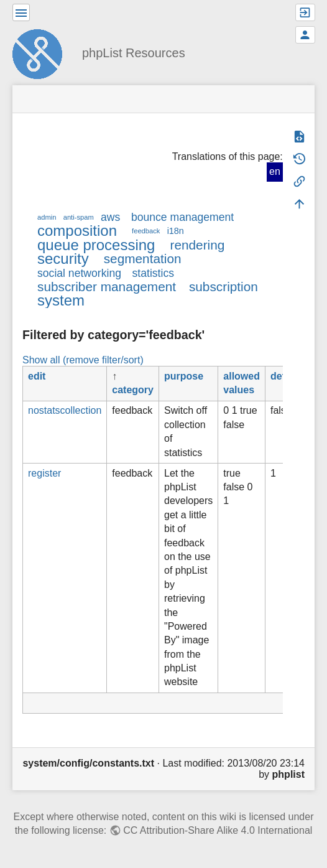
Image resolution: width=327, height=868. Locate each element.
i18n (176, 231)
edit (37, 376)
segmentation (143, 259)
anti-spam (79, 217)
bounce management (182, 217)
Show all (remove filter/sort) (83, 360)
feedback (146, 231)
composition (77, 231)
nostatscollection (65, 410)
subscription (223, 287)
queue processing (96, 245)
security (63, 259)
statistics (153, 273)
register (44, 473)
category (133, 390)
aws (110, 217)
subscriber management (107, 287)
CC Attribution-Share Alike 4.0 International (218, 830)
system (61, 300)
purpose (184, 376)
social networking (79, 273)
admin (47, 217)
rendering (197, 245)
